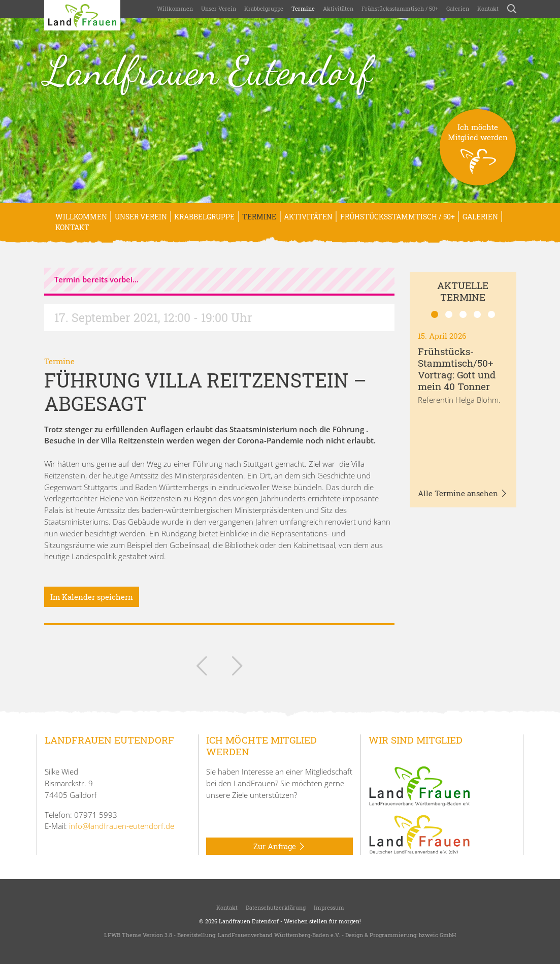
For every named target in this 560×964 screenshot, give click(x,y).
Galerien (458, 8)
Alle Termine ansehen (463, 494)
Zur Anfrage (279, 847)
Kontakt (488, 8)
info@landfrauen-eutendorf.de (122, 826)
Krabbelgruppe (264, 8)
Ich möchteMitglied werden (478, 154)
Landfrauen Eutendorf (208, 71)
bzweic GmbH (437, 935)
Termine (303, 8)
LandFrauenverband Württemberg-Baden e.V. (279, 935)
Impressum (329, 907)
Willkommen (175, 8)
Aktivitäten (338, 8)
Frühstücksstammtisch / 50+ (400, 8)
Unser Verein (219, 8)
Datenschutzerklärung (276, 907)
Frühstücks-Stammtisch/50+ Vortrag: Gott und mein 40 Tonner (457, 368)
